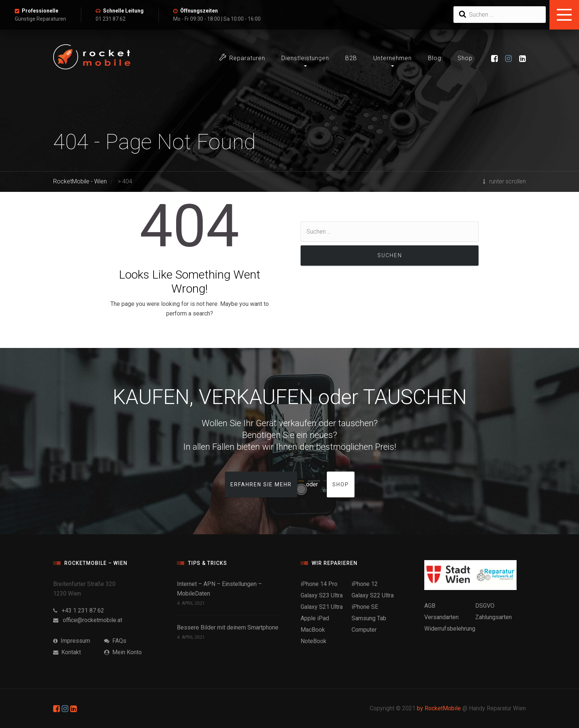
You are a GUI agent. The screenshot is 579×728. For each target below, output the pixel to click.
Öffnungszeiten (199, 11)
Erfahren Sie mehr (261, 484)
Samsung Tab (369, 618)
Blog (435, 58)
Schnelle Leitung (123, 11)
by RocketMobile (439, 708)
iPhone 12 (365, 584)
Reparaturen (242, 58)
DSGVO (485, 606)
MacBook (313, 630)
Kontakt (67, 652)
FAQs (115, 641)
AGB (430, 606)
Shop (465, 58)
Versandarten (441, 617)
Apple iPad (315, 618)
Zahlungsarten (494, 617)
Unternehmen (393, 58)
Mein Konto (123, 652)
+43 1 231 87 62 (79, 610)
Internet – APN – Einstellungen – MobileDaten (219, 589)
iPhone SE (365, 607)
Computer (364, 630)
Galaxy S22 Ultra (373, 595)
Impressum (72, 641)
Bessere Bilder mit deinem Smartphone (228, 627)
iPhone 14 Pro (319, 584)
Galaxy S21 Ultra (322, 607)
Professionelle (40, 11)
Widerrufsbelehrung (450, 629)
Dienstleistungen (305, 58)
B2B (351, 58)
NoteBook (314, 641)
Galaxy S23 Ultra (322, 595)
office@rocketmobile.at (88, 620)
